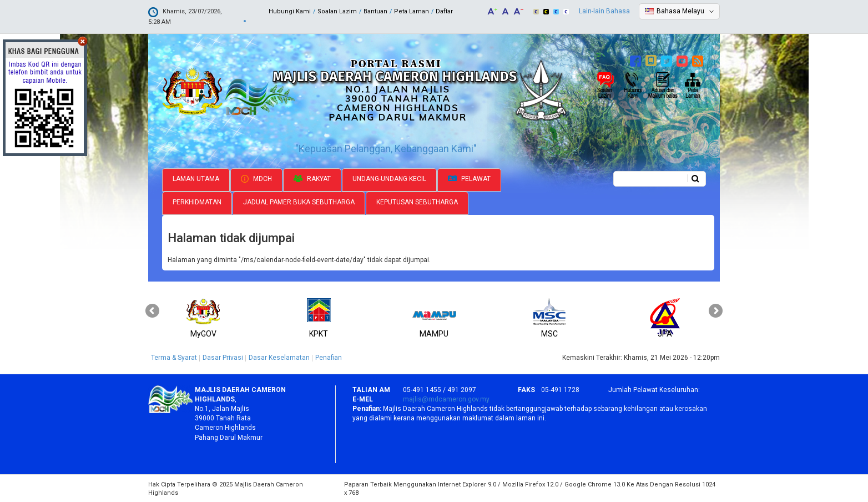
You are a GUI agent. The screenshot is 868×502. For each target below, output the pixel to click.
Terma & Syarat (174, 357)
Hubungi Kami (290, 11)
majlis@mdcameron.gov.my (446, 398)
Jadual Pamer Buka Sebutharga (299, 201)
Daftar (444, 11)
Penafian (329, 357)
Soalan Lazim (337, 11)
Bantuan (375, 11)
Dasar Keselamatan (279, 357)
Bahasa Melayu (680, 11)
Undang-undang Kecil (389, 178)
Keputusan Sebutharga (417, 201)
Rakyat (312, 178)
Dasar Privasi (223, 357)
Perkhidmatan (197, 201)
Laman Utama (196, 178)
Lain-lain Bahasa (604, 11)
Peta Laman (412, 11)
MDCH (256, 178)
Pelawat (469, 178)
